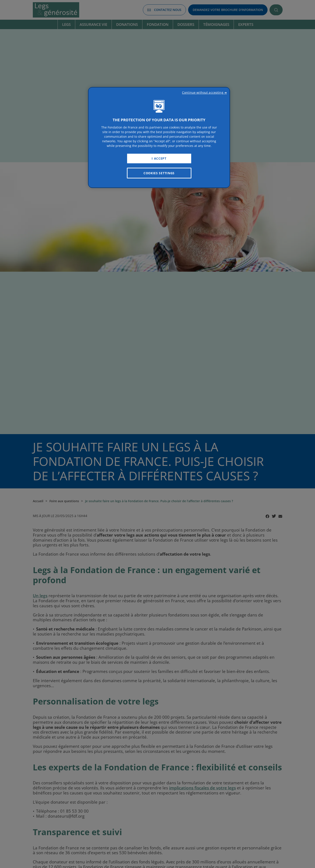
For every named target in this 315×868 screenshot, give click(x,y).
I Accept (159, 158)
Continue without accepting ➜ (204, 92)
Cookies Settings (159, 173)
